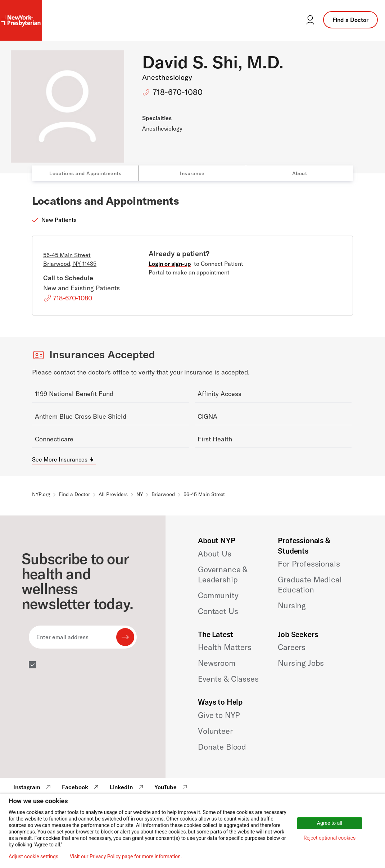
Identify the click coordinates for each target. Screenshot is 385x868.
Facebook (81, 787)
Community (218, 595)
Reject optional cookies (330, 838)
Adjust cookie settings (33, 856)
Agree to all (330, 823)
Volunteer (215, 731)
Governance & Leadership (223, 574)
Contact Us (218, 611)
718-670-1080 (178, 92)
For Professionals (309, 564)
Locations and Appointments (85, 173)
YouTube (172, 787)
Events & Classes (228, 679)
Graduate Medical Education (310, 585)
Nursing (292, 605)
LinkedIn (127, 787)
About (300, 173)
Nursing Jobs (301, 663)
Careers (292, 647)
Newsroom (217, 663)
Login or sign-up (170, 264)
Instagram (33, 787)
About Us (215, 554)
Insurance (192, 173)
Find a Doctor (350, 20)
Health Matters (225, 647)
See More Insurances (60, 459)
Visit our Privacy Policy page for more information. (126, 856)
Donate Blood (222, 747)
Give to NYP (219, 715)
